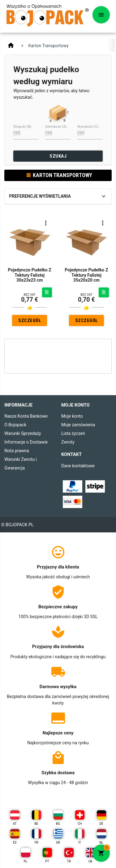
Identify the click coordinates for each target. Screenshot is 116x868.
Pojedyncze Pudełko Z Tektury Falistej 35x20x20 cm (86, 275)
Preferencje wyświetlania (40, 196)
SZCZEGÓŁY (30, 322)
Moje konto (72, 416)
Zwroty (68, 442)
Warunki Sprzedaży (23, 433)
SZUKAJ (58, 156)
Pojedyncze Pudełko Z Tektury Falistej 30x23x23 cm (30, 275)
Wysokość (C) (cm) (88, 129)
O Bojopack (15, 425)
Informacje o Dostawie (26, 442)
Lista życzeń (73, 433)
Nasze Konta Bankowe (26, 416)
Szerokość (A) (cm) (56, 129)
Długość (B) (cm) (22, 129)
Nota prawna (17, 451)
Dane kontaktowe (78, 466)
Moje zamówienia (78, 425)
